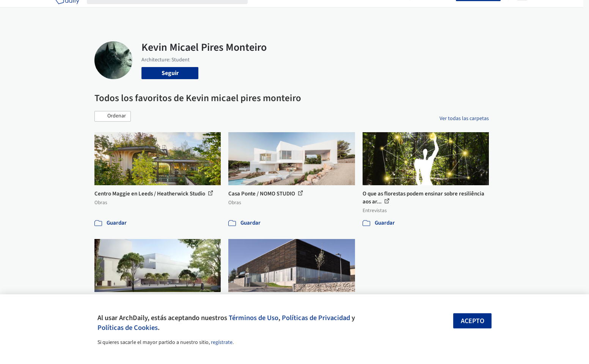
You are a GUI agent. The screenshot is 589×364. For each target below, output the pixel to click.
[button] (113, 116)
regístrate (222, 342)
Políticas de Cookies (128, 328)
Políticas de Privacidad (316, 318)
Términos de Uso (254, 318)
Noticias (368, 11)
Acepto (473, 321)
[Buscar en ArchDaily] (173, 11)
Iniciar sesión (434, 11)
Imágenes (289, 11)
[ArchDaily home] (67, 11)
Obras (263, 11)
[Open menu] (522, 11)
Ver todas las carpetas (464, 119)
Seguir (170, 73)
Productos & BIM (330, 11)
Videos (393, 11)
